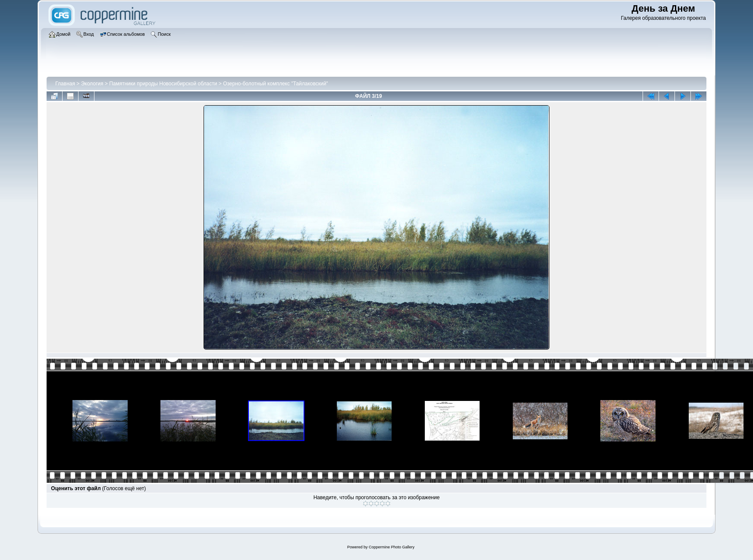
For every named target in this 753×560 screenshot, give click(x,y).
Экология (92, 84)
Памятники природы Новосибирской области (163, 84)
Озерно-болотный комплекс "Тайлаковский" (275, 84)
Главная (65, 84)
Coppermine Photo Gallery (392, 547)
